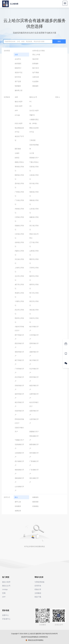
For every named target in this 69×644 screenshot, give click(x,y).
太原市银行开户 (34, 421)
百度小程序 (19, 106)
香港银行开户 (34, 158)
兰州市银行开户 (34, 337)
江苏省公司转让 (19, 236)
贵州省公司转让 (19, 185)
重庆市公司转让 (34, 261)
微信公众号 (33, 97)
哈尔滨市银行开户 (34, 404)
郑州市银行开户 (34, 379)
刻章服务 (35, 64)
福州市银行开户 (19, 396)
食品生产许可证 (19, 138)
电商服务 (18, 86)
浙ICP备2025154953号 (50, 634)
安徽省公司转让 (19, 228)
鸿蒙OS (32, 115)
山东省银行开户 (19, 489)
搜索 (59, 41)
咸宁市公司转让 (19, 286)
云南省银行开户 (19, 455)
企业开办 (18, 59)
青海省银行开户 (34, 438)
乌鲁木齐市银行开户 (19, 329)
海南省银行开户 (19, 472)
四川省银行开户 (19, 463)
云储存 (17, 153)
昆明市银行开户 (34, 345)
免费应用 (18, 511)
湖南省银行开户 (19, 480)
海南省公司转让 (34, 194)
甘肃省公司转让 (34, 169)
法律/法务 (36, 77)
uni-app (17, 115)
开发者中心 (6, 619)
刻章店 (17, 158)
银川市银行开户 (34, 329)
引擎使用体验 (39, 582)
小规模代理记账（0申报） (34, 121)
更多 (58, 97)
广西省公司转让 (19, 194)
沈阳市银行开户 (34, 413)
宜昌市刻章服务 (34, 147)
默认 (16, 497)
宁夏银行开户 (19, 440)
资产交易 (18, 81)
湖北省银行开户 (34, 480)
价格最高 (18, 506)
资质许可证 (19, 72)
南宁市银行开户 (19, 362)
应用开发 (38, 586)
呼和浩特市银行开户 (19, 421)
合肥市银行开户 (34, 396)
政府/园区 (18, 64)
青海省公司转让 (19, 169)
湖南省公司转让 (34, 202)
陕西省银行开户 (34, 446)
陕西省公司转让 (19, 177)
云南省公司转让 (34, 177)
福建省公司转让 (34, 219)
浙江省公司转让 (34, 228)
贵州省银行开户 (34, 455)
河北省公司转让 (19, 261)
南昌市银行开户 (34, 387)
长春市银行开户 (19, 413)
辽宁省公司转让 (34, 244)
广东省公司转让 (19, 202)
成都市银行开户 (34, 354)
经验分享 (38, 589)
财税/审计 (18, 68)
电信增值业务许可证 (19, 130)
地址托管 (35, 59)
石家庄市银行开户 (19, 430)
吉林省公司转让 (19, 244)
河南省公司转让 (19, 211)
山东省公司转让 (34, 211)
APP (16, 111)
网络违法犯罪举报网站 (34, 640)
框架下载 (38, 597)
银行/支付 (36, 68)
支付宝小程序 (34, 111)
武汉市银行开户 (19, 379)
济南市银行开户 (19, 387)
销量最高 (35, 497)
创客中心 (5, 615)
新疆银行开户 (34, 432)
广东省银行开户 (34, 472)
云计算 (32, 153)
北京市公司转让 (19, 278)
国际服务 (35, 86)
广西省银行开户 (34, 463)
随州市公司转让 (34, 278)
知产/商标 (36, 72)
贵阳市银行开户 (19, 354)
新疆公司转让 (19, 162)
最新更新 (35, 502)
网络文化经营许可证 (34, 130)
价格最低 (35, 506)
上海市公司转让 (19, 270)
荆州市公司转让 (19, 320)
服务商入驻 (19, 90)
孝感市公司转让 (19, 295)
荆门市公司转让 (34, 295)
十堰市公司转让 (19, 303)
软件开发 (18, 77)
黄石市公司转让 (34, 303)
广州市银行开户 (19, 371)
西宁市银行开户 (19, 337)
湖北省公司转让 (34, 312)
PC (30, 102)
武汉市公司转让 (19, 312)
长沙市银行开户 (34, 371)
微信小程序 (19, 102)
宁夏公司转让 (34, 162)
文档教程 (38, 593)
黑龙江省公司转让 (34, 236)
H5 (30, 106)
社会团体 (35, 81)
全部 (16, 55)
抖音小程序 (19, 123)
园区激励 (18, 149)
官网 (4, 593)
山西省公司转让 (34, 253)
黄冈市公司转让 (34, 286)
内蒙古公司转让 (19, 253)
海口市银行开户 (34, 362)
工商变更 (32, 140)
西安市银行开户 (19, 345)
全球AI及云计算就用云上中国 (38, 53)
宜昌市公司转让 (34, 320)
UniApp (5, 589)
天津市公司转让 (34, 270)
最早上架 (18, 502)
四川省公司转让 (34, 185)
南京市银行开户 (19, 404)
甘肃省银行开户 (19, 446)
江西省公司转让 (19, 219)
